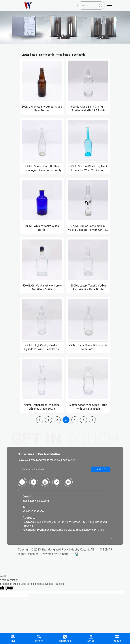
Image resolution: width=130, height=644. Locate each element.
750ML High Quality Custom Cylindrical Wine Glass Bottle (42, 347)
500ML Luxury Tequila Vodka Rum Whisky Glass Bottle (88, 288)
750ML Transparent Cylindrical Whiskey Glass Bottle (42, 407)
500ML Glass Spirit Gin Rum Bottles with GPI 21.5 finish (88, 109)
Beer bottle (79, 55)
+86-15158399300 (33, 511)
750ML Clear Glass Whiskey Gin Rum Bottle (88, 347)
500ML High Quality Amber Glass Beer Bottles (42, 109)
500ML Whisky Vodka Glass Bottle (42, 228)
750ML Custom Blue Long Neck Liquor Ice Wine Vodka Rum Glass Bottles (88, 168)
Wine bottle (63, 55)
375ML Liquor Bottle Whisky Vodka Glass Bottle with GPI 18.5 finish (88, 228)
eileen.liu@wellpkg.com (36, 501)
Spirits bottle (47, 55)
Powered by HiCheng (55, 554)
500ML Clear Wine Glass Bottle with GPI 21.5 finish (88, 407)
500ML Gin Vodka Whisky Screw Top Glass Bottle (42, 288)
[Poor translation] (9, 588)
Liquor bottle (29, 55)
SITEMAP (106, 550)
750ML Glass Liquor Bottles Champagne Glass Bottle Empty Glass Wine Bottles (42, 168)
